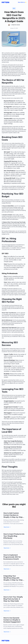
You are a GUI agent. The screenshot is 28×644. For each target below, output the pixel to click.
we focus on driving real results (9, 485)
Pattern (15, 484)
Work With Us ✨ (22, 2)
